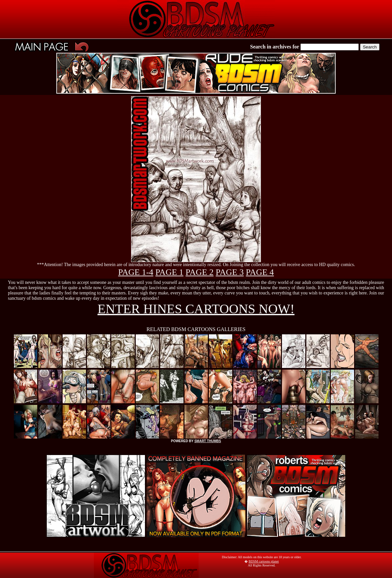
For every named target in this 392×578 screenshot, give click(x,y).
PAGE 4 (260, 272)
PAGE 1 (169, 272)
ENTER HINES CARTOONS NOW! (196, 309)
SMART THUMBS (208, 441)
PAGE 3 (230, 272)
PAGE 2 (199, 272)
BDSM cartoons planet (264, 561)
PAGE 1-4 (136, 272)
